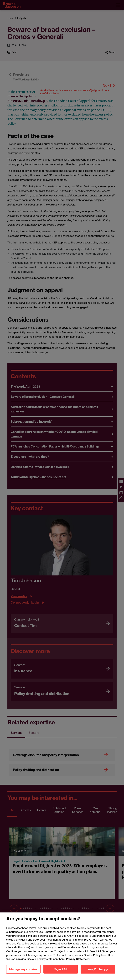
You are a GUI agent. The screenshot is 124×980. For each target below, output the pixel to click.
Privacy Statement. (78, 975)
